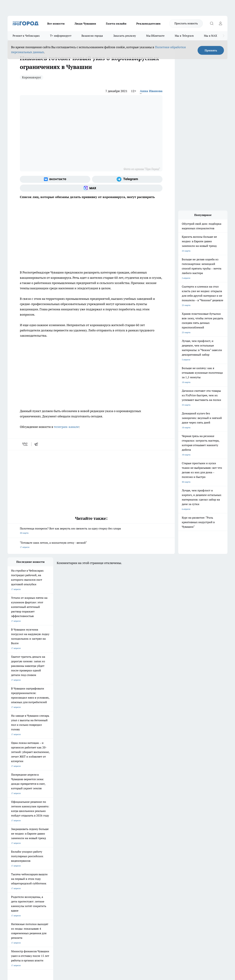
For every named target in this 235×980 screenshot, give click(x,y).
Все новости (56, 24)
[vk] (25, 444)
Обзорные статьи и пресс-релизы (113, 869)
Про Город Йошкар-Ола (80, 839)
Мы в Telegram (184, 36)
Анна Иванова (151, 91)
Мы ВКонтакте (155, 36)
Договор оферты (60, 869)
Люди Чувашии (85, 24)
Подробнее (116, 924)
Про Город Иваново (138, 839)
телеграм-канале (66, 427)
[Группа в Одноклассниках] (170, 844)
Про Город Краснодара (79, 851)
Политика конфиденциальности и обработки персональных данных (41, 929)
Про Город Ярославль (18, 843)
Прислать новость (186, 23)
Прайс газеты (14, 873)
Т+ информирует (61, 36)
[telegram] (37, 444)
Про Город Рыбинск (77, 843)
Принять (211, 50)
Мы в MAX (210, 36)
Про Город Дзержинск (18, 851)
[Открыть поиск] (212, 24)
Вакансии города (92, 36)
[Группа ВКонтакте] (55, 179)
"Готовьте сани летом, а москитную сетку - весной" (91, 545)
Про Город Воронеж (108, 839)
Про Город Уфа (105, 843)
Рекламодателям (148, 24)
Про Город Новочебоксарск (21, 839)
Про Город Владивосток (50, 851)
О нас (55, 864)
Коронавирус (32, 77)
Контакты (101, 864)
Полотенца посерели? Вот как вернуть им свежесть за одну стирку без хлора (91, 531)
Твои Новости (45, 839)
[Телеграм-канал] (127, 179)
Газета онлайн (116, 24)
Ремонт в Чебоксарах (26, 36)
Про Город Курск (46, 843)
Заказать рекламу (125, 36)
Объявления (13, 869)
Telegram (12, 864)
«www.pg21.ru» (32, 880)
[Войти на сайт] (220, 24)
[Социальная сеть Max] (91, 188)
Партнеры (101, 873)
